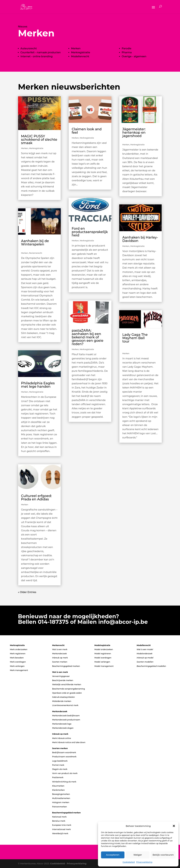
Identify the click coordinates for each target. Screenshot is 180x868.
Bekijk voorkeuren (163, 855)
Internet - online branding (37, 56)
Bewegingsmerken (61, 794)
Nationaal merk (59, 817)
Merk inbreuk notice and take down (69, 742)
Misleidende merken (62, 701)
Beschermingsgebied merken (66, 666)
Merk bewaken (17, 658)
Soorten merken (60, 662)
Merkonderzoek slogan (63, 728)
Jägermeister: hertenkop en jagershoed (141, 134)
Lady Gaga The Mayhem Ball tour (140, 341)
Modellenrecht (80, 56)
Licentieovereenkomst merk (65, 705)
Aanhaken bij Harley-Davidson (140, 239)
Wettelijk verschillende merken (67, 684)
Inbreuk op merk (60, 658)
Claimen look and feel (87, 131)
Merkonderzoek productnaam (66, 720)
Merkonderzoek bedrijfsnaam (66, 716)
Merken (25, 148)
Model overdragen (103, 658)
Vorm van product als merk (65, 773)
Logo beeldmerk (60, 761)
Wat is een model (145, 649)
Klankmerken (58, 790)
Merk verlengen (17, 666)
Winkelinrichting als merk (64, 782)
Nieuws (23, 27)
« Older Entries (27, 592)
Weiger (138, 855)
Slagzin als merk (60, 769)
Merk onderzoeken (19, 649)
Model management (104, 666)
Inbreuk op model (145, 658)
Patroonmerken (60, 807)
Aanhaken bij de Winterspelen (39, 244)
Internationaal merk (61, 829)
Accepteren (113, 855)
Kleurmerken (58, 786)
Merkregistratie (81, 52)
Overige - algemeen (134, 56)
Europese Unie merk (62, 825)
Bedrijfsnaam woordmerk (64, 752)
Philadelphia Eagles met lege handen (38, 385)
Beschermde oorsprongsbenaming (69, 689)
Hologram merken (61, 802)
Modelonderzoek (145, 654)
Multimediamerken (61, 798)
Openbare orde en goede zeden (67, 693)
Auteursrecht (29, 48)
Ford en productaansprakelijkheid (90, 232)
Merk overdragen (18, 662)
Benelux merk (59, 821)
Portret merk (58, 765)
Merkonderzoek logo (62, 724)
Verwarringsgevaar (61, 676)
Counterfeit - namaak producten (41, 52)
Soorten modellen (145, 662)
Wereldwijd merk (60, 833)
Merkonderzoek (60, 654)
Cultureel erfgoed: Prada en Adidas (37, 498)
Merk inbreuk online (62, 738)
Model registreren (103, 654)
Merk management (19, 670)
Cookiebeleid (129, 862)
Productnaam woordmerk (64, 757)
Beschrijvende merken (63, 680)
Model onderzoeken (104, 649)
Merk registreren (18, 654)
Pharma (127, 52)
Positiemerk (58, 777)
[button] (174, 826)
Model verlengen (102, 662)
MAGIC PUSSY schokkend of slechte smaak (39, 140)
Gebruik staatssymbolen (64, 697)
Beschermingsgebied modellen (151, 666)
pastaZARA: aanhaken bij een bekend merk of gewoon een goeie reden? (87, 337)
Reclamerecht (36, 253)
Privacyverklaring (144, 862)
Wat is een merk (60, 649)
